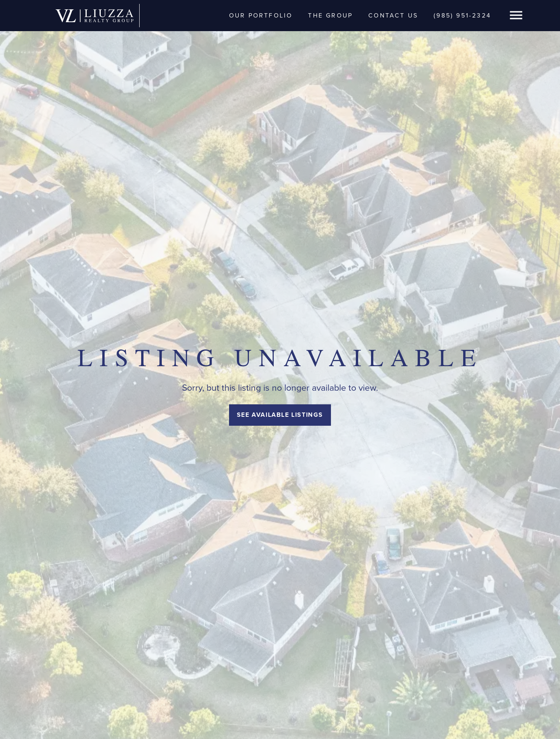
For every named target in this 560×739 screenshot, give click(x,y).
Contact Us (393, 15)
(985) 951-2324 (462, 15)
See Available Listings (280, 415)
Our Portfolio (261, 15)
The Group (330, 15)
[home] (94, 15)
